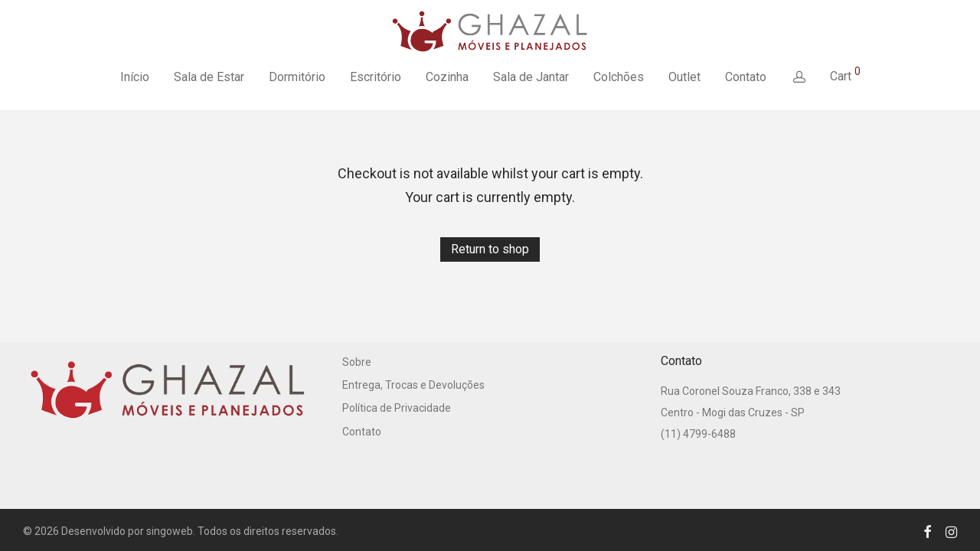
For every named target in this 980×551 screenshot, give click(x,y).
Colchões (619, 77)
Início (135, 77)
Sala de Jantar (531, 77)
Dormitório (297, 77)
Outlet (684, 77)
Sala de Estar (209, 77)
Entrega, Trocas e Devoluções (413, 385)
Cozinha (447, 77)
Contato (746, 77)
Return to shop (490, 249)
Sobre (357, 362)
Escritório (376, 77)
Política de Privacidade (397, 408)
